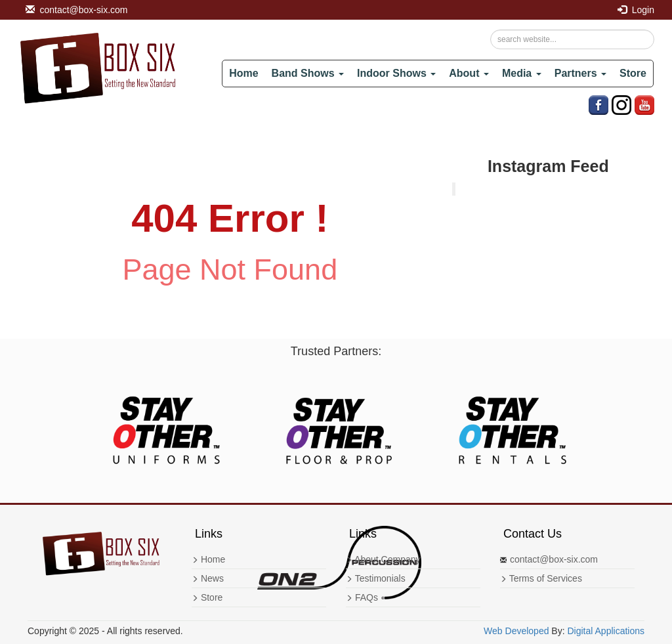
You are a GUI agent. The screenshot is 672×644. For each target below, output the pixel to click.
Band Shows (308, 73)
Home (243, 73)
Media (522, 73)
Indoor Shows (396, 73)
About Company (383, 559)
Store (633, 73)
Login (636, 10)
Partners (580, 73)
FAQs (362, 597)
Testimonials (376, 578)
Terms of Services (541, 578)
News (208, 578)
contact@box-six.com (77, 10)
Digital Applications (606, 631)
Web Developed (516, 631)
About (469, 73)
